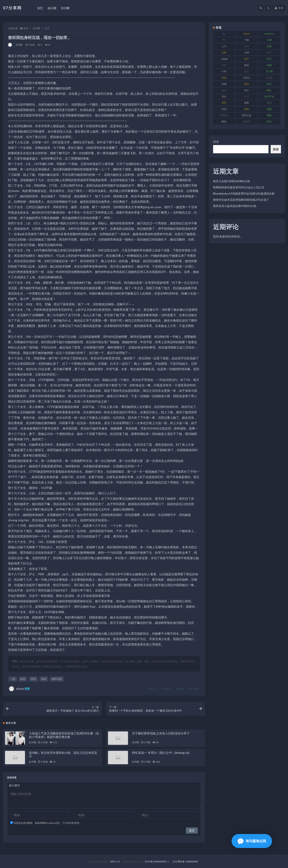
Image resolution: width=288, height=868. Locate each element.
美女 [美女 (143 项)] (224, 96)
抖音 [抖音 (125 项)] (269, 59)
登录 (279, 8)
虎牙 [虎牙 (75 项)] (224, 103)
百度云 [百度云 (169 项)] (247, 78)
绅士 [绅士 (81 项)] (247, 90)
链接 (194, 689)
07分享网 (12, 8)
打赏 (153, 689)
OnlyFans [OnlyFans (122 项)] (269, 34)
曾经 (33, 679)
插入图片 (15, 785)
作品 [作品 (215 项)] (247, 46)
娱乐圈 (32, 742)
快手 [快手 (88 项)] (247, 59)
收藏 (167, 689)
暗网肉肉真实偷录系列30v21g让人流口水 (239, 187)
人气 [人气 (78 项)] (224, 46)
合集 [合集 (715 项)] (224, 52)
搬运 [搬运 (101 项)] (247, 65)
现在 (44, 679)
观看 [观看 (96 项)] (247, 103)
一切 (12, 679)
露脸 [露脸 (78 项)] (269, 115)
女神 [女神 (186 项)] (247, 52)
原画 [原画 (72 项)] (269, 46)
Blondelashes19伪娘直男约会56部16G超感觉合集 (244, 193)
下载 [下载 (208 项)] (247, 40)
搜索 (216, 142)
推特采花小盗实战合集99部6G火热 (235, 206)
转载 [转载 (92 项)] (269, 109)
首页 (26, 28)
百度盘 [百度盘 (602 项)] (269, 78)
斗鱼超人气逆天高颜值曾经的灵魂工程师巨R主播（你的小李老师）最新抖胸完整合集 (64, 735)
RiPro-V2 (115, 862)
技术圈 (36, 28)
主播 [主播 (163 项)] (269, 40)
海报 (180, 689)
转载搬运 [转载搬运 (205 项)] (224, 115)
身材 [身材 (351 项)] (247, 109)
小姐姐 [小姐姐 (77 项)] (224, 59)
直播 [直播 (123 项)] (224, 84)
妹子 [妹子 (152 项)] (269, 52)
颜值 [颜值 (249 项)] (224, 121)
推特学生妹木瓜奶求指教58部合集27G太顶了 (241, 200)
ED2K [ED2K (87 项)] (247, 34)
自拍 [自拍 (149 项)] (247, 96)
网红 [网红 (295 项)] (269, 90)
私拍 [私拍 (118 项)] (247, 84)
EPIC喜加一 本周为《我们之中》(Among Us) (161, 753)
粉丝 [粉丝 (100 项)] (269, 84)
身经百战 (57, 679)
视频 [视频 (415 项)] (269, 103)
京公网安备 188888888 (185, 862)
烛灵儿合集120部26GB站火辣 (232, 181)
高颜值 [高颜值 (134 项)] (247, 121)
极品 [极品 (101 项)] (247, 71)
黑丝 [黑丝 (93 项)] (269, 121)
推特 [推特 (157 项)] (224, 65)
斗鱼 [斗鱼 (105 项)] (224, 71)
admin (20, 689)
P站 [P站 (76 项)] (224, 40)
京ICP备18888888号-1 (157, 862)
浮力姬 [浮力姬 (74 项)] (269, 71)
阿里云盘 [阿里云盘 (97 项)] (247, 115)
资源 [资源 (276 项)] (224, 109)
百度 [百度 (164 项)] (224, 78)
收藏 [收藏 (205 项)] (269, 65)
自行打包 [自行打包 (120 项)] (269, 96)
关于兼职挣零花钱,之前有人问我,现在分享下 (161, 733)
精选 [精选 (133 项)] (224, 90)
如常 (23, 679)
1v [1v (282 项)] (224, 34)
